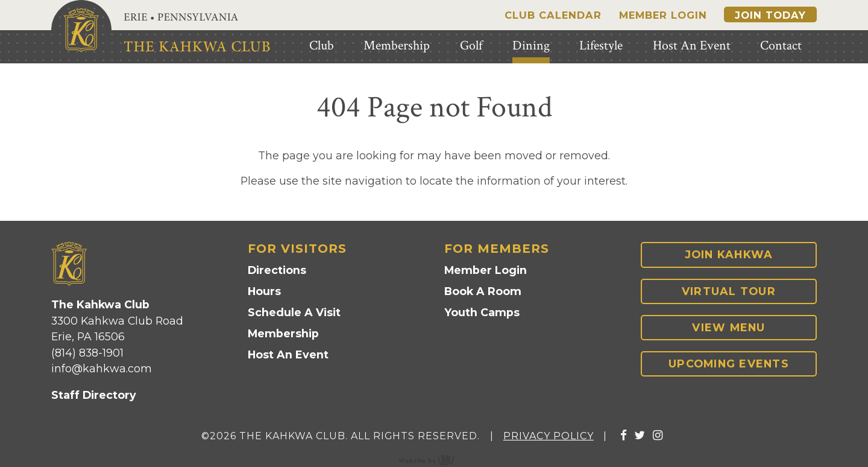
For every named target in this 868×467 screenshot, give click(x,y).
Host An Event (288, 354)
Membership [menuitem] (397, 46)
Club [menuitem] (322, 46)
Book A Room (483, 291)
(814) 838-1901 (87, 353)
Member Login (663, 15)
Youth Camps (482, 312)
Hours (264, 291)
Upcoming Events (729, 364)
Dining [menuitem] (531, 46)
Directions (277, 270)
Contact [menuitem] (781, 46)
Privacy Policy (549, 436)
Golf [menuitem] (471, 46)
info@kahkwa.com (102, 368)
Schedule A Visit (294, 312)
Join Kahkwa (729, 254)
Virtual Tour (729, 291)
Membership (283, 333)
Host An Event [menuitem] (692, 46)
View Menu (728, 327)
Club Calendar (553, 15)
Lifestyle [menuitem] (601, 46)
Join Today (770, 15)
